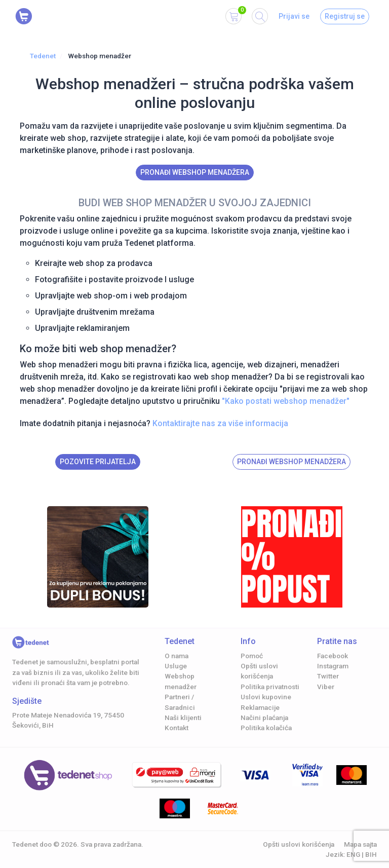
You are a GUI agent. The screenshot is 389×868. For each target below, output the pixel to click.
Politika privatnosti (270, 687)
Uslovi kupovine (266, 697)
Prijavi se (294, 16)
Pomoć (252, 656)
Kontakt (177, 728)
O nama (177, 656)
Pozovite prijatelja (98, 462)
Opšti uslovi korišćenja (299, 844)
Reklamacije (260, 707)
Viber (326, 687)
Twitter (328, 676)
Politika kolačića (266, 728)
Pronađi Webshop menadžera (195, 172)
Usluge (176, 666)
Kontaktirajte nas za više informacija (220, 423)
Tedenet (43, 56)
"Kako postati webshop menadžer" (286, 401)
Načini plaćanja (264, 718)
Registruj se (345, 16)
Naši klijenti (183, 718)
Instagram (333, 666)
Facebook (333, 656)
